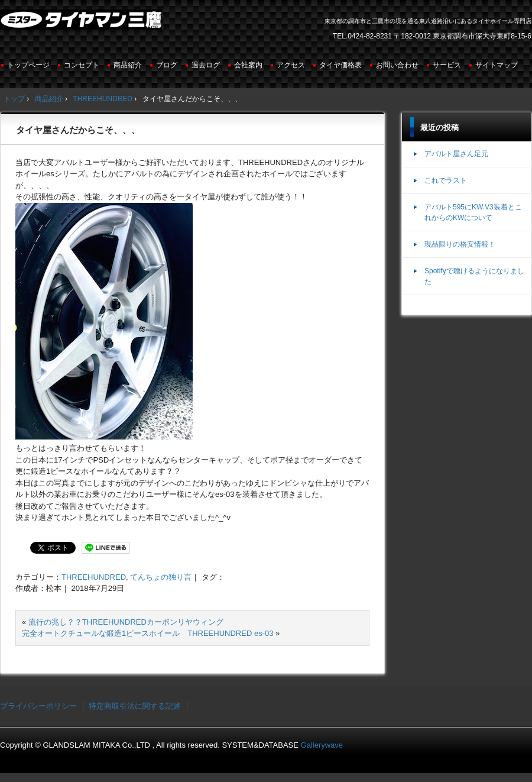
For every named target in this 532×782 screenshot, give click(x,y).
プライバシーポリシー (38, 706)
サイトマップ (497, 65)
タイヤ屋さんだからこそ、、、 (78, 130)
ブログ (167, 65)
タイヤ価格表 (340, 65)
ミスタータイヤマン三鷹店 (82, 24)
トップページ (28, 65)
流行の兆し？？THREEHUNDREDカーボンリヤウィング (126, 622)
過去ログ (206, 65)
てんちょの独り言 (161, 577)
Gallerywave (322, 745)
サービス (447, 65)
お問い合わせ (397, 65)
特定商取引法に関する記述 (135, 706)
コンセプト (82, 65)
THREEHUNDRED (94, 577)
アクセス (291, 65)
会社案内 (248, 65)
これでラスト (446, 180)
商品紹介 (128, 65)
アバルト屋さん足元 (456, 154)
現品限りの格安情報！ (460, 244)
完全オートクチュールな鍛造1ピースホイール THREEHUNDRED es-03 (147, 633)
